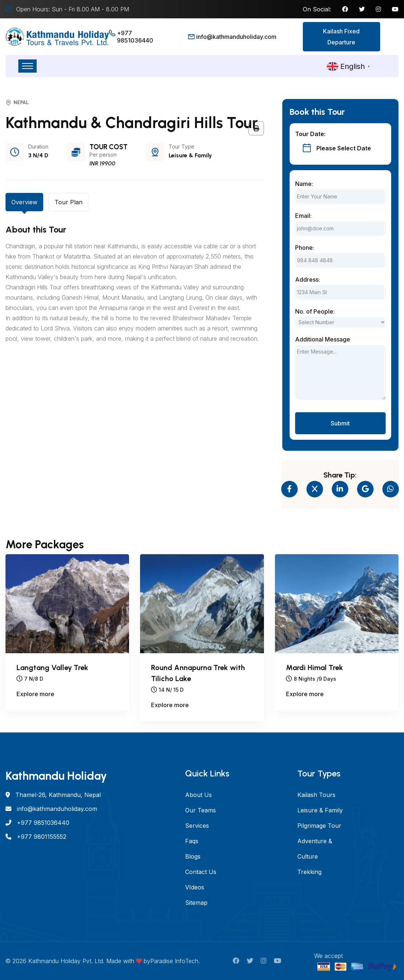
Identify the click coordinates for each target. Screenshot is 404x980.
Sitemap (196, 903)
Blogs (193, 856)
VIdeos (195, 887)
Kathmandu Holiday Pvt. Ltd (66, 961)
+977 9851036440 (135, 37)
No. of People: (315, 311)
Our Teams (201, 810)
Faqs (192, 841)
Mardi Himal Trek (315, 668)
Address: (308, 279)
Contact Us (201, 872)
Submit (340, 423)
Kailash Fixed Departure (341, 37)
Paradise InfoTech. (175, 961)
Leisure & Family (320, 810)
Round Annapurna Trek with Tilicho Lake (198, 673)
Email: (303, 216)
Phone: (305, 248)
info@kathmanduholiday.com (236, 37)
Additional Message (323, 339)
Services (197, 826)
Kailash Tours (316, 795)
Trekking (309, 872)
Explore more (35, 694)
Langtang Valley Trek (52, 668)
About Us (199, 795)
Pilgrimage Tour (319, 826)
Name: (304, 184)
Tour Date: (310, 134)
